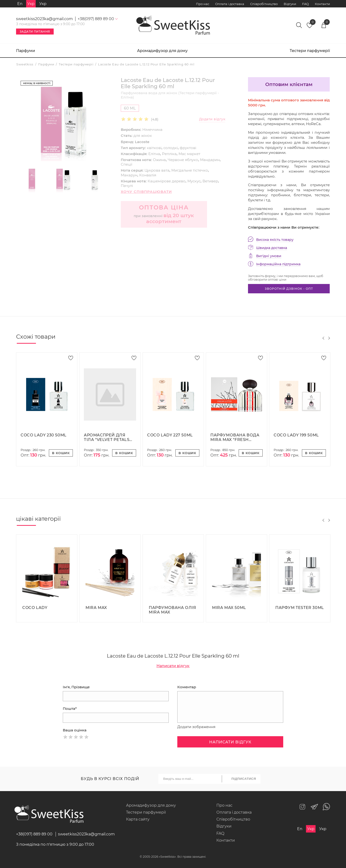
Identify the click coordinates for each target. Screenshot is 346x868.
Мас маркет (189, 154)
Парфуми (26, 51)
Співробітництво (264, 4)
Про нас (203, 4)
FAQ (306, 4)
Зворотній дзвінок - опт (289, 289)
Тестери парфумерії (310, 51)
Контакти (322, 4)
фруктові (188, 148)
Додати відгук (212, 119)
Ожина (159, 160)
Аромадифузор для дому (162, 51)
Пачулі (127, 186)
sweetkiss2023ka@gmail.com (44, 19)
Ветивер (210, 181)
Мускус (194, 181)
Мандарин (210, 160)
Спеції (127, 164)
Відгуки (290, 4)
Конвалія (148, 175)
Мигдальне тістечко (190, 170)
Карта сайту (138, 819)
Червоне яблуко (183, 160)
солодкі (171, 148)
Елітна (154, 154)
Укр (43, 4)
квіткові (154, 148)
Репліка (169, 154)
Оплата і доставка (230, 4)
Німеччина (152, 130)
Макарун (129, 175)
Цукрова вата (157, 170)
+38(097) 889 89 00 (34, 834)
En (20, 4)
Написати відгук (173, 666)
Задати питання (35, 32)
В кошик (61, 453)
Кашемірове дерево (167, 181)
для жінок (143, 136)
